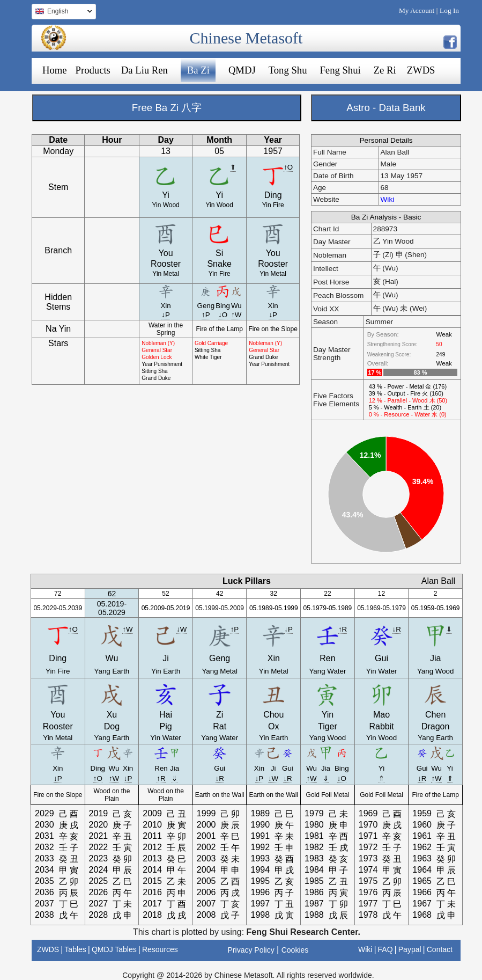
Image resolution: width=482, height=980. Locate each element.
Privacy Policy (251, 950)
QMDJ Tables (114, 949)
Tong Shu (288, 70)
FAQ (385, 949)
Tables (75, 949)
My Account (417, 10)
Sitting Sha (154, 371)
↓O (223, 315)
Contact (440, 949)
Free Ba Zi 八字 (167, 108)
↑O (288, 167)
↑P (206, 315)
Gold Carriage (211, 343)
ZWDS (421, 70)
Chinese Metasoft (246, 38)
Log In (449, 10)
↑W (236, 315)
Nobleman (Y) (158, 343)
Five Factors (333, 396)
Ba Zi (198, 70)
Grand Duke (156, 378)
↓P (166, 315)
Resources (160, 949)
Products (93, 70)
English (62, 13)
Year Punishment (162, 364)
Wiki (388, 199)
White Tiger (208, 357)
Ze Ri (385, 70)
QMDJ (242, 70)
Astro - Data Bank (386, 108)
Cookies (295, 950)
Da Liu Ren (144, 70)
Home (55, 70)
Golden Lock (157, 357)
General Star (157, 350)
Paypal (410, 949)
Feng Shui (340, 70)
